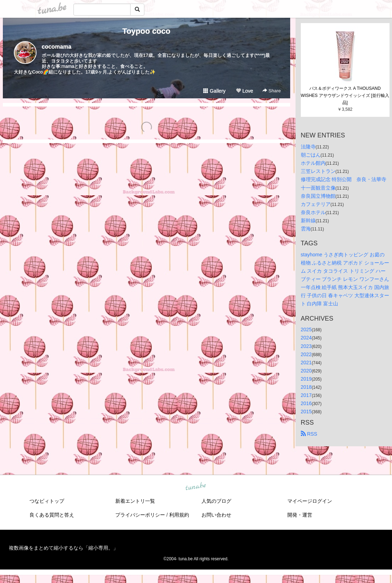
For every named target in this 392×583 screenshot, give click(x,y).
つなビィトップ (47, 501)
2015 (306, 412)
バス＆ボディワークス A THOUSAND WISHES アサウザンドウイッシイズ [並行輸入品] (345, 96)
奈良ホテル (313, 212)
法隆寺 (308, 147)
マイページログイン (310, 501)
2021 (306, 363)
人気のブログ (216, 501)
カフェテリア (316, 204)
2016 (306, 403)
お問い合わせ (216, 515)
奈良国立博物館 (318, 196)
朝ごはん (311, 155)
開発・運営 (300, 515)
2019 (306, 379)
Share (272, 91)
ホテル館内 (313, 163)
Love (244, 91)
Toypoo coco (146, 31)
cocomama (57, 47)
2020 (306, 371)
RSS (309, 434)
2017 (306, 395)
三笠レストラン (318, 171)
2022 (306, 354)
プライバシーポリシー (140, 515)
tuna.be (196, 487)
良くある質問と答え (52, 515)
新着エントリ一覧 (135, 501)
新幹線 (308, 220)
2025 (306, 329)
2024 (306, 338)
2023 (306, 346)
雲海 (306, 229)
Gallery (214, 91)
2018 (306, 387)
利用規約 (179, 515)
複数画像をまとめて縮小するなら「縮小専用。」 (64, 548)
